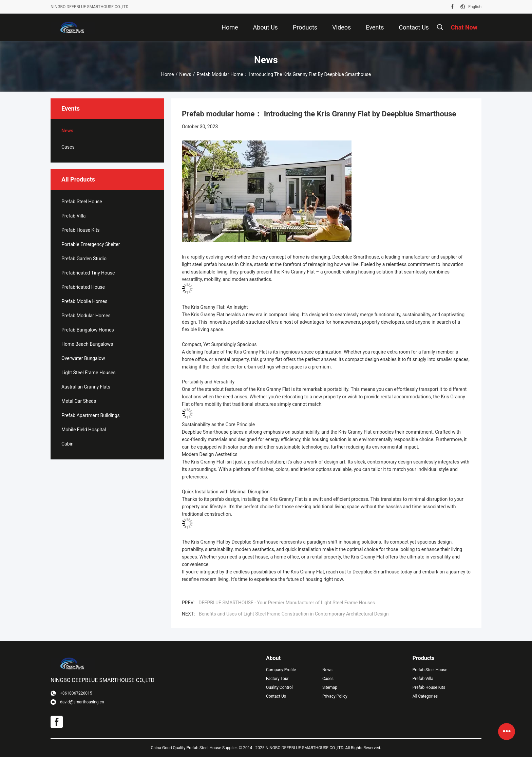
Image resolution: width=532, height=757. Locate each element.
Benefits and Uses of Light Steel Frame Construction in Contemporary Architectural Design (294, 614)
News (185, 74)
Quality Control (279, 687)
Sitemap (330, 687)
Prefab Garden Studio (84, 259)
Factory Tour (277, 679)
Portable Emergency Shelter (91, 244)
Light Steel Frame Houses (89, 373)
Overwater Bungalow (83, 358)
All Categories (425, 696)
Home (168, 74)
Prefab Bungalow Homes (88, 330)
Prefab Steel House (82, 202)
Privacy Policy (335, 696)
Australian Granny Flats (86, 387)
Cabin (68, 444)
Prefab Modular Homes (86, 316)
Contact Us (276, 696)
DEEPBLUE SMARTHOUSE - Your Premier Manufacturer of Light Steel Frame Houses (287, 603)
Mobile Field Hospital (84, 430)
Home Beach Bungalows (87, 344)
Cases (68, 147)
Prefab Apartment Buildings (91, 415)
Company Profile (281, 670)
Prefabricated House (83, 287)
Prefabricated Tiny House (88, 273)
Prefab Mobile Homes (84, 301)
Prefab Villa (73, 216)
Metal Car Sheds (79, 401)
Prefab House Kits (81, 230)
